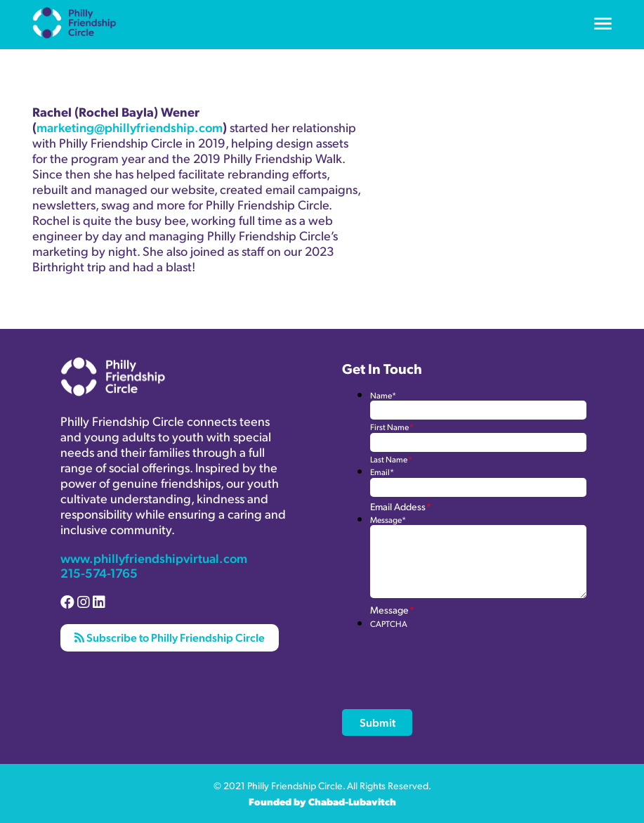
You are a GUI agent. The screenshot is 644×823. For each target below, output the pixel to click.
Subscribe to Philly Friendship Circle (170, 637)
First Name (392, 427)
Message (388, 520)
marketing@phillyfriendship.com (130, 127)
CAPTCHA (389, 624)
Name (383, 395)
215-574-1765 (99, 572)
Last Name (391, 459)
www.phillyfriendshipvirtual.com (154, 558)
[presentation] (477, 656)
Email (382, 472)
